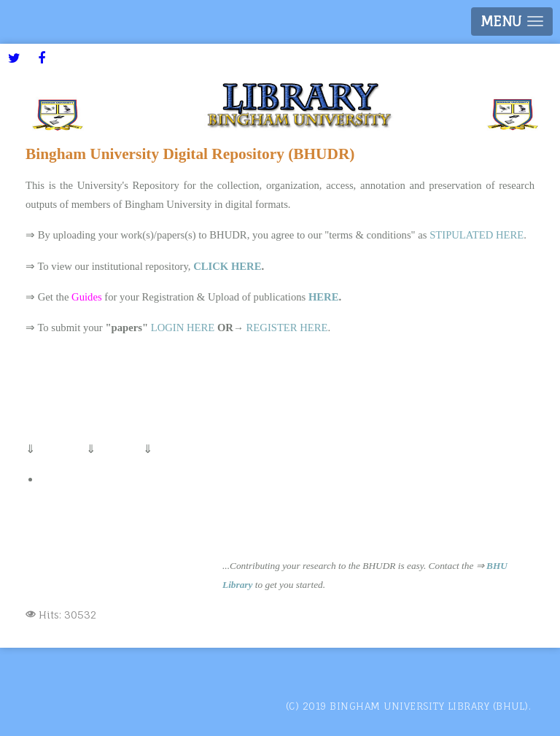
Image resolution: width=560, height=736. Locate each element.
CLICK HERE (227, 266)
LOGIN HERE (183, 328)
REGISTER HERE (287, 328)
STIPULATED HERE (477, 235)
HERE (324, 297)
